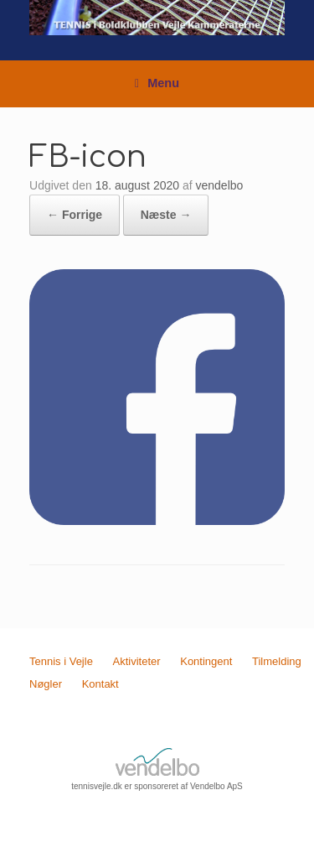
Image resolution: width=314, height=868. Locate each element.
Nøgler (46, 684)
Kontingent (206, 661)
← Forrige (75, 215)
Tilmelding (277, 661)
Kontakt (100, 684)
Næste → (166, 215)
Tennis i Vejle (61, 661)
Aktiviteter (137, 661)
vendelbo (220, 185)
